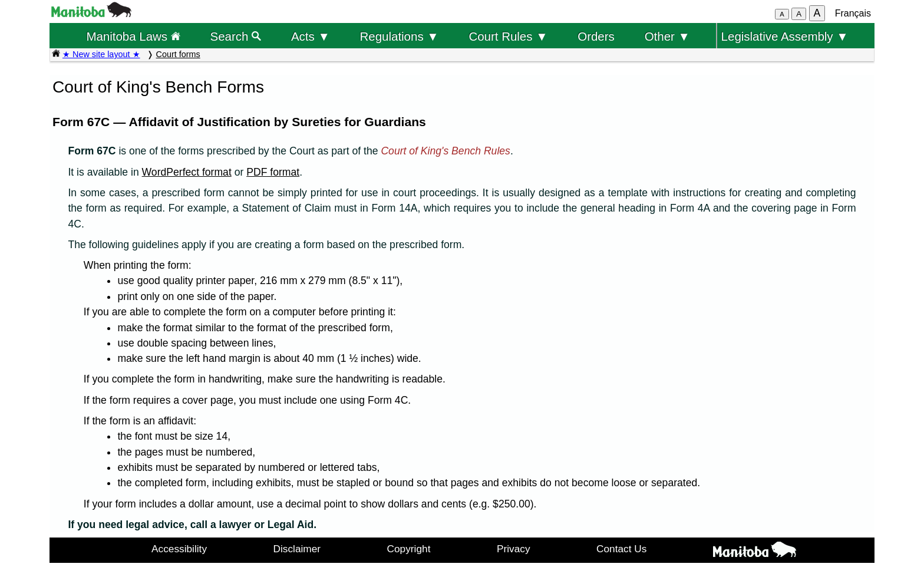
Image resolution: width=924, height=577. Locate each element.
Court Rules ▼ (508, 36)
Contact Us (621, 549)
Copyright (409, 549)
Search (236, 36)
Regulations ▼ (400, 36)
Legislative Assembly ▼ (785, 36)
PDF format (273, 172)
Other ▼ (667, 36)
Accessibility (179, 549)
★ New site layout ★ (101, 54)
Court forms (178, 54)
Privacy (514, 549)
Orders (596, 36)
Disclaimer (297, 549)
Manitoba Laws (133, 36)
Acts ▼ (311, 36)
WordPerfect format (187, 172)
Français (853, 13)
